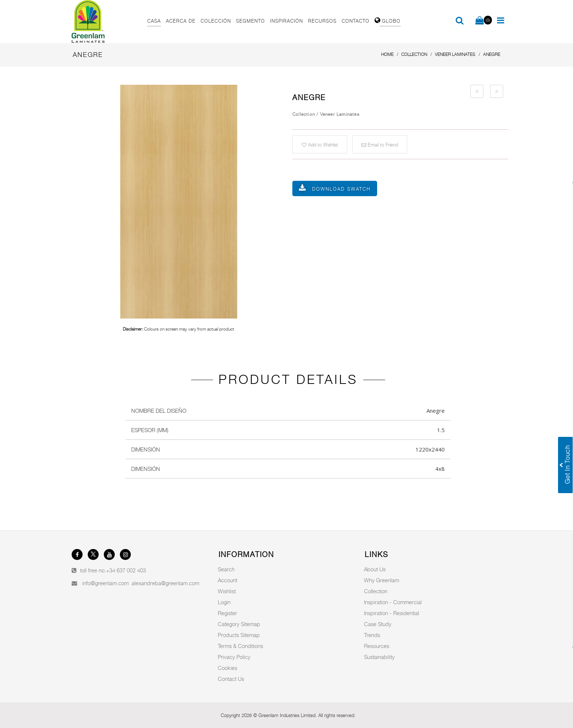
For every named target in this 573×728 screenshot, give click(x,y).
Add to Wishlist (320, 145)
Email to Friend (380, 145)
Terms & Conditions (240, 646)
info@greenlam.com (105, 583)
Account (227, 580)
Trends (372, 635)
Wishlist (227, 591)
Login (224, 602)
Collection (376, 591)
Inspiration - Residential (392, 613)
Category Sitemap (239, 624)
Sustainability (379, 657)
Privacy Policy (234, 657)
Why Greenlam (382, 580)
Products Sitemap (239, 635)
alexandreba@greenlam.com (165, 583)
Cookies (227, 668)
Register (227, 613)
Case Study (378, 624)
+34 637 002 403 (126, 570)
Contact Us (231, 679)
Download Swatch (341, 189)
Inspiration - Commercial (393, 602)
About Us (375, 569)
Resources (377, 646)
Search (226, 569)
